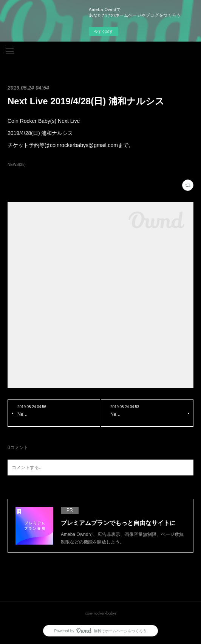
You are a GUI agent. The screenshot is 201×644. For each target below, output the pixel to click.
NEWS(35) (17, 165)
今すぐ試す (104, 32)
